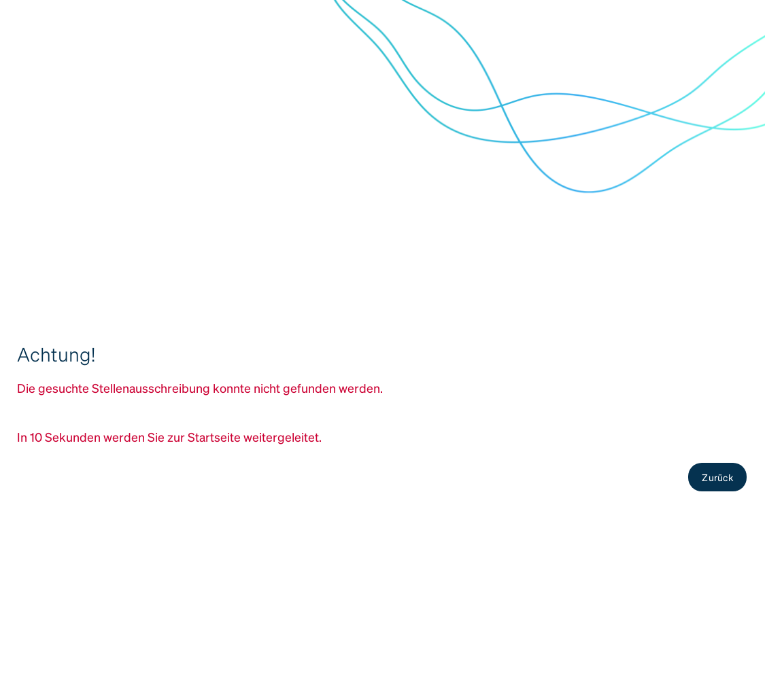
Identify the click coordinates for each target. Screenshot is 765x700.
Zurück (717, 477)
